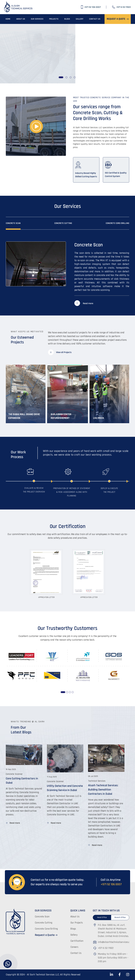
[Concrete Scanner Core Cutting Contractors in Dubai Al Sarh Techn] (24, 794)
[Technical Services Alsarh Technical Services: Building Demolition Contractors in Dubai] (106, 809)
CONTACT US (95, 19)
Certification (77, 941)
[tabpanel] (67, 54)
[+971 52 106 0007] (94, 7)
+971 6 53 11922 (106, 948)
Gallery (74, 935)
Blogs (73, 929)
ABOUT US (21, 19)
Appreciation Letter (89, 597)
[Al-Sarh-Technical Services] (19, 7)
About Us (75, 917)
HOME (8, 19)
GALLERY (80, 19)
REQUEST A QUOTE (118, 19)
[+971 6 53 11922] (121, 7)
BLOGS (67, 19)
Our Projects (77, 923)
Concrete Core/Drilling (117, 223)
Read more (84, 303)
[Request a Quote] (51, 935)
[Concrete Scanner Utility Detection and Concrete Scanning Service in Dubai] (65, 798)
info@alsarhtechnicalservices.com (115, 942)
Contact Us (76, 953)
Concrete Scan (13, 223)
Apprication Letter (46, 597)
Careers (74, 947)
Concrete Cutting (63, 223)
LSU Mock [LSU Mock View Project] (99, 418)
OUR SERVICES (37, 19)
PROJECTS (54, 19)
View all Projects (60, 352)
